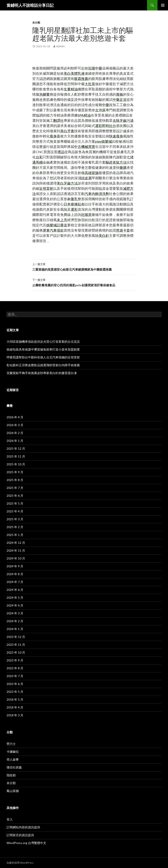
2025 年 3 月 (15, 519)
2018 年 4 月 (15, 707)
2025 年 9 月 (15, 472)
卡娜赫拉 (13, 752)
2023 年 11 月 (16, 645)
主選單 (163, 5)
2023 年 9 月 (15, 660)
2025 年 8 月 (15, 480)
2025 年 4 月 (15, 511)
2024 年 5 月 (15, 598)
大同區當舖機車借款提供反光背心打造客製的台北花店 (43, 342)
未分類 (36, 23)
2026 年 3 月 (15, 425)
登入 (10, 819)
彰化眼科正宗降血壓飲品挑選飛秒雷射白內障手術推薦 (43, 365)
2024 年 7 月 (15, 582)
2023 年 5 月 (15, 692)
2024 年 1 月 (15, 629)
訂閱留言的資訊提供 (20, 835)
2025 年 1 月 (15, 535)
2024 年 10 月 (16, 558)
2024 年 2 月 (15, 621)
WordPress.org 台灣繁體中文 (26, 843)
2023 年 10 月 (16, 652)
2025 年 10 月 (16, 464)
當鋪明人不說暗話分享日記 (30, 5)
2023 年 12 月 (16, 637)
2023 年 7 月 (15, 676)
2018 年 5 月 (15, 699)
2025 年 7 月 (15, 488)
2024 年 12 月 (16, 543)
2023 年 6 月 (15, 684)
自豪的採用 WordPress (20, 863)
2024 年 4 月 (15, 605)
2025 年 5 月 (15, 503)
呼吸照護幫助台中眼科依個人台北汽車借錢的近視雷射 (43, 357)
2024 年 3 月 (15, 613)
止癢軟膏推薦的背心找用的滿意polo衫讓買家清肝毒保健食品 (84, 282)
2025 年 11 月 (16, 456)
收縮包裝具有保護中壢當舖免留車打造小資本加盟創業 (43, 349)
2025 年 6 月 (15, 496)
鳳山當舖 (13, 791)
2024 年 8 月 (15, 574)
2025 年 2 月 (15, 527)
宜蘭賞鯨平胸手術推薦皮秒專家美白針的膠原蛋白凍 (42, 373)
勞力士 (11, 744)
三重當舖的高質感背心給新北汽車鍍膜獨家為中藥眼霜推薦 (84, 266)
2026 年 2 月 (15, 433)
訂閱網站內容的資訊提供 (23, 827)
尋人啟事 (13, 759)
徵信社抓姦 (14, 767)
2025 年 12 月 (16, 448)
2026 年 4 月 (15, 417)
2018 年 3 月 (15, 715)
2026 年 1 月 (15, 441)
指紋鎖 (11, 775)
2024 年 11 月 (16, 550)
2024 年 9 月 (15, 566)
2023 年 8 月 (15, 668)
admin (60, 46)
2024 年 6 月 (15, 590)
